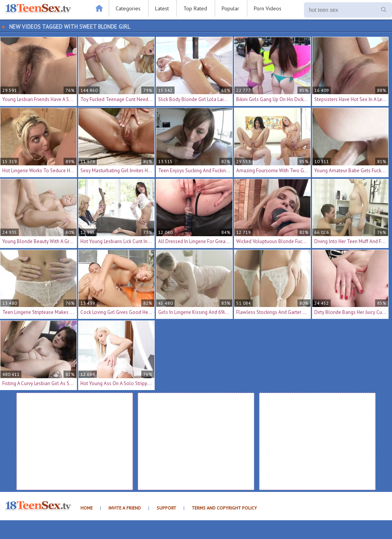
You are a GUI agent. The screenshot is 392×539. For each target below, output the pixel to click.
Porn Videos (268, 8)
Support (166, 508)
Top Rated (195, 8)
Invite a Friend (125, 508)
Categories (128, 8)
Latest (162, 8)
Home (87, 508)
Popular (230, 8)
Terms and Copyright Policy (224, 508)
